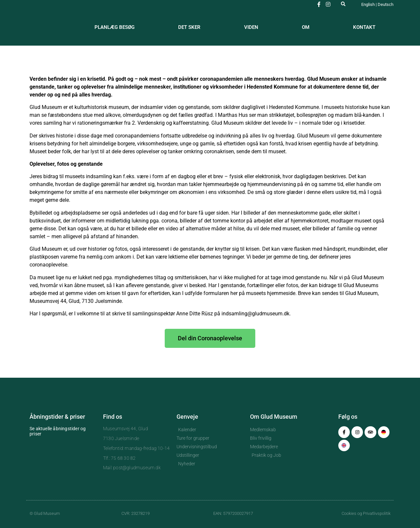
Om (306, 27)
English (368, 4)
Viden (251, 27)
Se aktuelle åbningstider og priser (58, 431)
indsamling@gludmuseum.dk (255, 314)
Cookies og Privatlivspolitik (366, 513)
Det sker (189, 27)
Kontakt (364, 27)
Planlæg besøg (115, 27)
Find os (113, 417)
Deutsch (386, 4)
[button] (343, 4)
